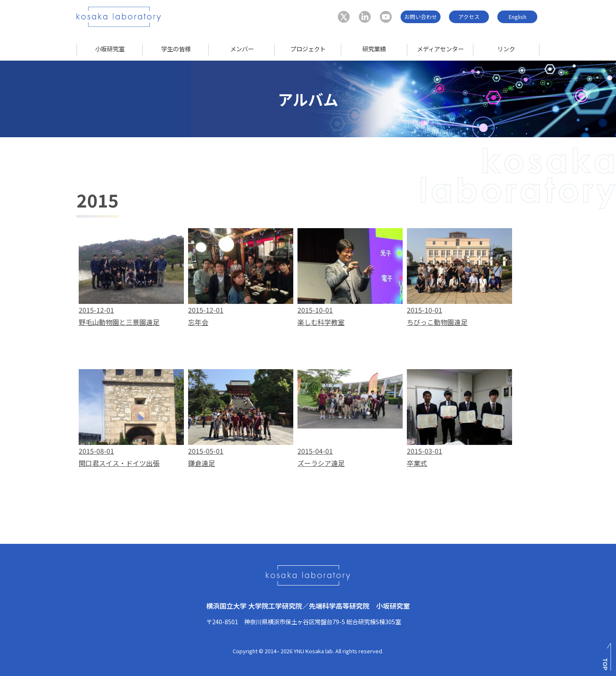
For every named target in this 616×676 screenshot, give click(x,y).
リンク (506, 49)
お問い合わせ (421, 17)
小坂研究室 (110, 49)
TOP (606, 664)
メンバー (242, 49)
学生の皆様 (176, 49)
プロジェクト (308, 49)
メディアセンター (440, 49)
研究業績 (374, 49)
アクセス (469, 17)
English (518, 17)
